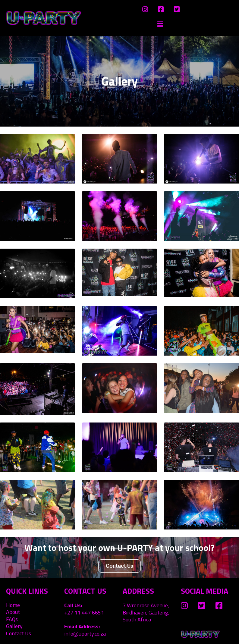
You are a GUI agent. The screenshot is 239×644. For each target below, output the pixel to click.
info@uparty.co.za (85, 634)
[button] (119, 566)
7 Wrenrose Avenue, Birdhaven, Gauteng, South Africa (146, 612)
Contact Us (19, 633)
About (13, 612)
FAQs (12, 619)
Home (13, 605)
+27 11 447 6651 (84, 613)
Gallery (14, 626)
